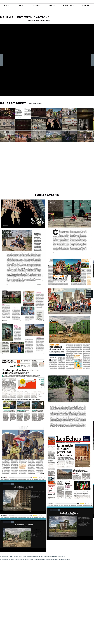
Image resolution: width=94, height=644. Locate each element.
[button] (52, 5)
